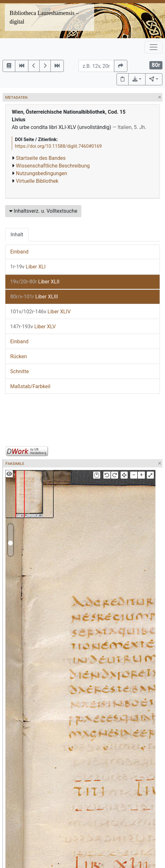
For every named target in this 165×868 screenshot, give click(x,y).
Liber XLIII (34, 297)
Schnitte (19, 371)
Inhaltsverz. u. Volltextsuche (43, 211)
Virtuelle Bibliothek (37, 181)
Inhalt (17, 235)
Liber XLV (33, 327)
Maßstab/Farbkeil (30, 386)
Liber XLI (28, 267)
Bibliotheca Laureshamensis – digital (44, 17)
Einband (19, 252)
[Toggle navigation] (154, 47)
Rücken (19, 356)
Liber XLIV (40, 312)
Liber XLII (35, 282)
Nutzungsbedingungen (41, 173)
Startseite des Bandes (41, 158)
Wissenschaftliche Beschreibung (53, 166)
